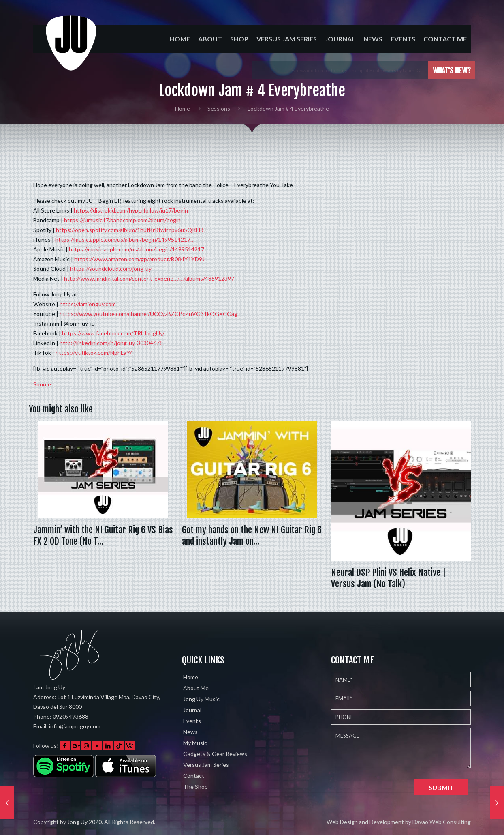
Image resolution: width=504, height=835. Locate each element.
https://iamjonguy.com (88, 304)
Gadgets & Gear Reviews (215, 754)
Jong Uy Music (201, 699)
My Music (195, 743)
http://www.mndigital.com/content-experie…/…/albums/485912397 (149, 278)
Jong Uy (77, 822)
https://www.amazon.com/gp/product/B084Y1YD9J (139, 259)
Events (192, 721)
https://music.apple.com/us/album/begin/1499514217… (125, 239)
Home (183, 108)
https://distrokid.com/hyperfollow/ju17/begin (131, 210)
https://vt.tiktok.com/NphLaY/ (94, 353)
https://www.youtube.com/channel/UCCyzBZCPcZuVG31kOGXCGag (148, 314)
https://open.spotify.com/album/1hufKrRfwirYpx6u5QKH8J (131, 230)
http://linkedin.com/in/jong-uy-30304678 (111, 343)
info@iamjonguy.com (75, 726)
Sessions (219, 108)
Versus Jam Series (206, 765)
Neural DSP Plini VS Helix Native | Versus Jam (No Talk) (388, 578)
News (190, 732)
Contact (194, 776)
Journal (192, 710)
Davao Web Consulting (442, 822)
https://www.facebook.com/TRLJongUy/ (113, 333)
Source (42, 384)
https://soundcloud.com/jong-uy (111, 269)
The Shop (195, 787)
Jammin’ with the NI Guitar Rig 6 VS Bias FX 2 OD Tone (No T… (103, 536)
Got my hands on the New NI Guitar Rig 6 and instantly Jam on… (252, 536)
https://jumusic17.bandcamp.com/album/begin (122, 220)
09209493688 (70, 716)
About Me (196, 688)
